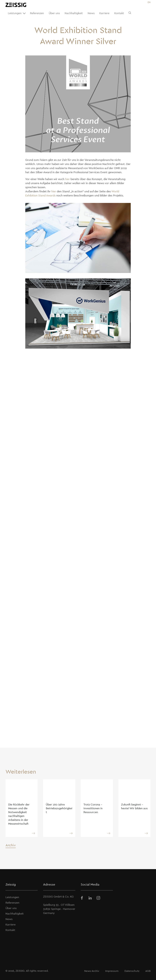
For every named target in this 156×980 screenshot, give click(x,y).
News (91, 13)
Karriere (104, 13)
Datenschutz (132, 971)
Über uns (54, 13)
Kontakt (119, 13)
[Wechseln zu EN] (149, 2)
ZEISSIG (20, 971)
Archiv (11, 845)
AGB (148, 971)
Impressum (112, 971)
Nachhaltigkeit (74, 13)
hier (67, 179)
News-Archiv (92, 971)
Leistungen (17, 13)
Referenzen (37, 13)
